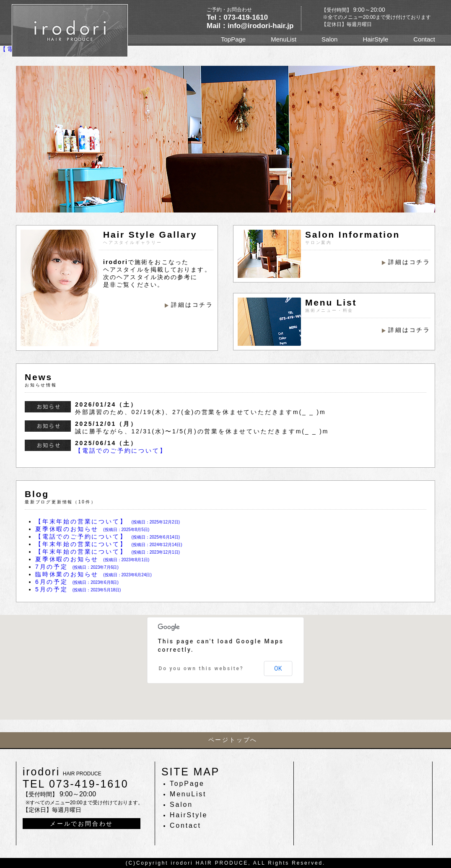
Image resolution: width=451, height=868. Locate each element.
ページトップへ (233, 740)
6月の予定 (77, 582)
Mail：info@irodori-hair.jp (250, 26)
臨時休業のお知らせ (93, 574)
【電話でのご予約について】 (121, 451)
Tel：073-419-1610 (237, 17)
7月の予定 (77, 567)
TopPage (233, 39)
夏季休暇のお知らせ (92, 529)
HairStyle (375, 39)
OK (278, 668)
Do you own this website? (201, 668)
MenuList (284, 39)
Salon (329, 39)
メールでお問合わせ (82, 824)
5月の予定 (78, 589)
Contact (424, 39)
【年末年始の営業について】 (108, 521)
